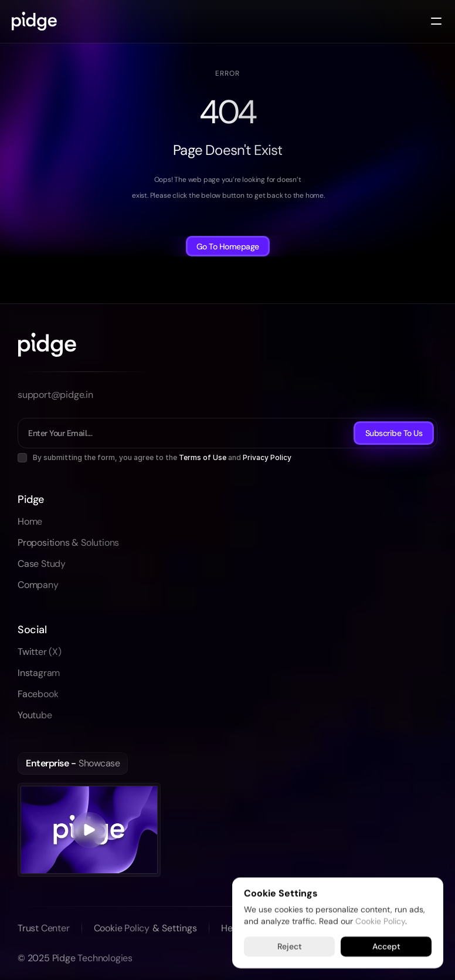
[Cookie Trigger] (175, 928)
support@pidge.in (55, 395)
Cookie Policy (380, 921)
